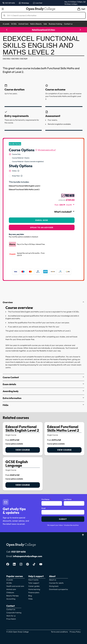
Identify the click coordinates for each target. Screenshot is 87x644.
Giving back (54, 586)
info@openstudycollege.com (28, 556)
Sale (45, 24)
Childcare (10, 592)
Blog (30, 596)
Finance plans (34, 592)
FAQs (43, 405)
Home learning (34, 589)
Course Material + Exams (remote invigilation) (28, 162)
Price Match (11, 619)
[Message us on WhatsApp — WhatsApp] (24, 3)
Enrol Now (42, 220)
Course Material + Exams (21, 158)
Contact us (68, 24)
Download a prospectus (59, 589)
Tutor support (34, 583)
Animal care (11, 589)
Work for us (11, 616)
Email (44, 508)
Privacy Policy (75, 632)
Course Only (16, 154)
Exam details (43, 384)
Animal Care (23, 24)
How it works (33, 580)
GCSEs (14, 24)
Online (14, 171)
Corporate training (14, 613)
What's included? (64, 212)
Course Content (43, 377)
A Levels (6, 24)
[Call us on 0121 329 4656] (9, 3)
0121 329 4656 (18, 552)
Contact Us (11, 609)
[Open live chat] (38, 3)
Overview (43, 302)
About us (53, 580)
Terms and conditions (59, 632)
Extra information (43, 398)
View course (23, 450)
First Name (46, 500)
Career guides (34, 586)
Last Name (68, 500)
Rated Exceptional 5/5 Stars (44, 30)
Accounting (11, 599)
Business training (55, 24)
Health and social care (15, 586)
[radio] (10, 154)
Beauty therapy (13, 596)
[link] (23, 439)
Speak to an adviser (42, 227)
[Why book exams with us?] (46, 150)
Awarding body (43, 391)
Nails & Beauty (36, 24)
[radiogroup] (42, 158)
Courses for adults (56, 583)
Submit (63, 519)
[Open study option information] (18, 171)
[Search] (44, 15)
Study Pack (16, 176)
